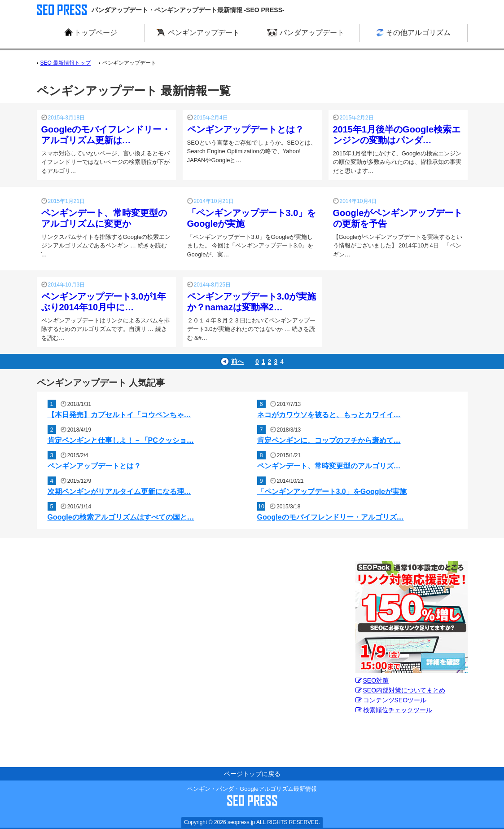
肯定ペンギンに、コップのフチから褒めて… (329, 440)
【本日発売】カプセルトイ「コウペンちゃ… (119, 415)
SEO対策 (372, 680)
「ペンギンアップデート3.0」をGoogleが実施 (332, 492)
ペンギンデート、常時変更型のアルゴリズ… (329, 466)
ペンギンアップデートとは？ (245, 129)
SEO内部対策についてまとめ (401, 690)
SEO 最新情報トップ (66, 63)
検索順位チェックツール (394, 710)
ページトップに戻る (252, 774)
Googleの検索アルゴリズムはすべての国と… (121, 517)
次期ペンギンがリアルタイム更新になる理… (119, 492)
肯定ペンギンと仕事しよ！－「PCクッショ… (121, 440)
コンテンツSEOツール (391, 700)
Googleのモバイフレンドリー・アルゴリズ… (331, 517)
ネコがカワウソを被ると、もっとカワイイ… (329, 415)
